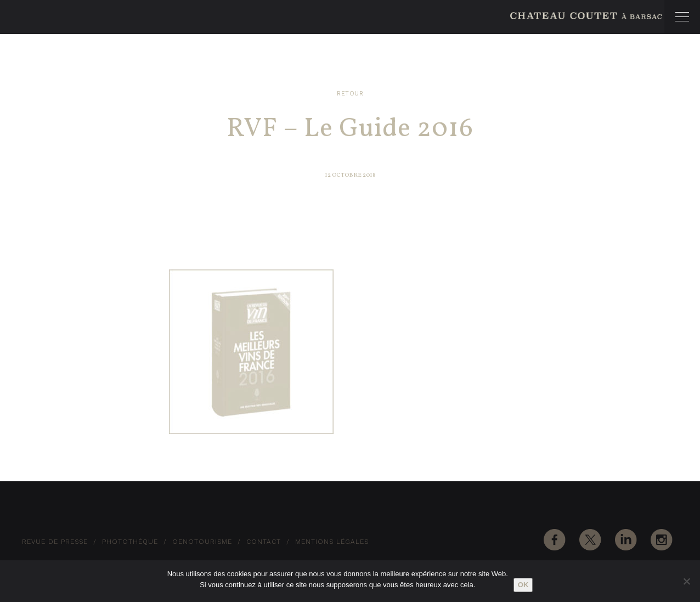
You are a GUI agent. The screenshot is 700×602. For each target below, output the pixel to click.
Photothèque (130, 542)
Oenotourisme (202, 542)
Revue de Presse (55, 542)
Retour (350, 94)
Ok (523, 585)
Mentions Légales (332, 542)
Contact (264, 542)
